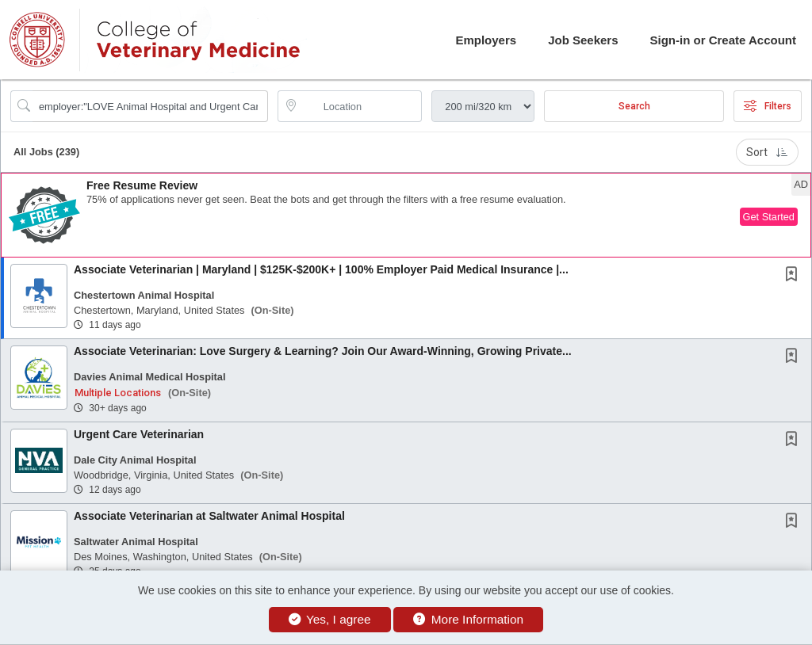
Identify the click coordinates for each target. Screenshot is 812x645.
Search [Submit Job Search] (634, 106)
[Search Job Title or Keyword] (150, 106)
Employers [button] (486, 40)
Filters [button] (768, 106)
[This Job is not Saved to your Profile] (795, 276)
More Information (468, 619)
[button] (406, 215)
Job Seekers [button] (583, 40)
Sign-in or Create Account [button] (723, 40)
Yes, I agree (330, 619)
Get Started (769, 217)
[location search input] (361, 106)
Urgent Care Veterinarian (139, 434)
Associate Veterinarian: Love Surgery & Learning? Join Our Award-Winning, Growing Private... (323, 351)
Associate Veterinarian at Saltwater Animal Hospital (209, 516)
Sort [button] (767, 152)
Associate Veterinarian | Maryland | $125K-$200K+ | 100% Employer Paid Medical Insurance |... (321, 269)
